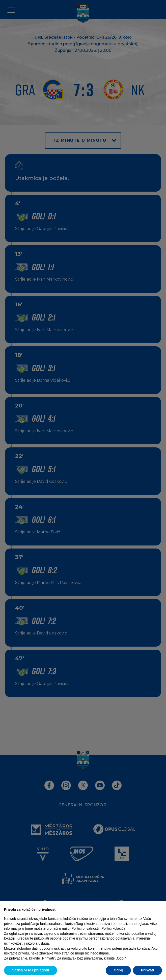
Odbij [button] (118, 970)
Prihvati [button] (147, 970)
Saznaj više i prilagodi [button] (31, 970)
